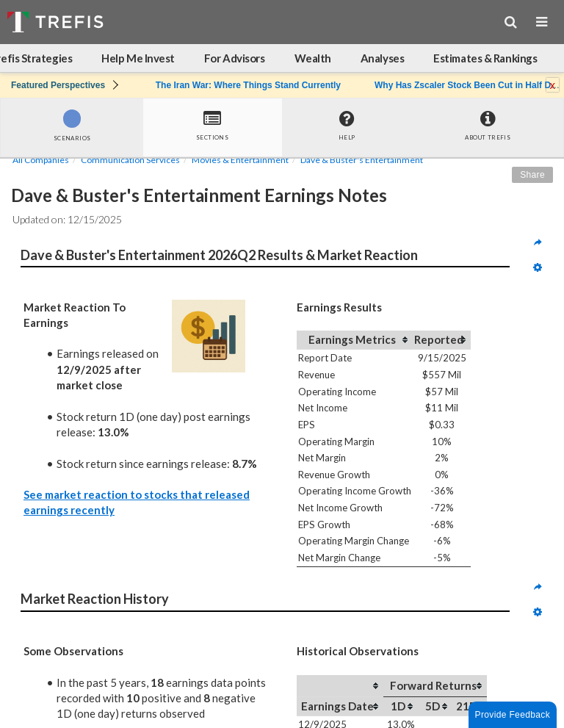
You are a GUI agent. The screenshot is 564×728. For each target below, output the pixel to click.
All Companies (41, 160)
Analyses (382, 58)
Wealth (313, 58)
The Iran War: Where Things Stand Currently (248, 85)
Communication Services (130, 160)
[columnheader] (355, 340)
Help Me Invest (138, 58)
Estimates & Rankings (485, 58)
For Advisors (235, 58)
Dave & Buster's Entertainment (362, 160)
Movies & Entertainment (240, 160)
